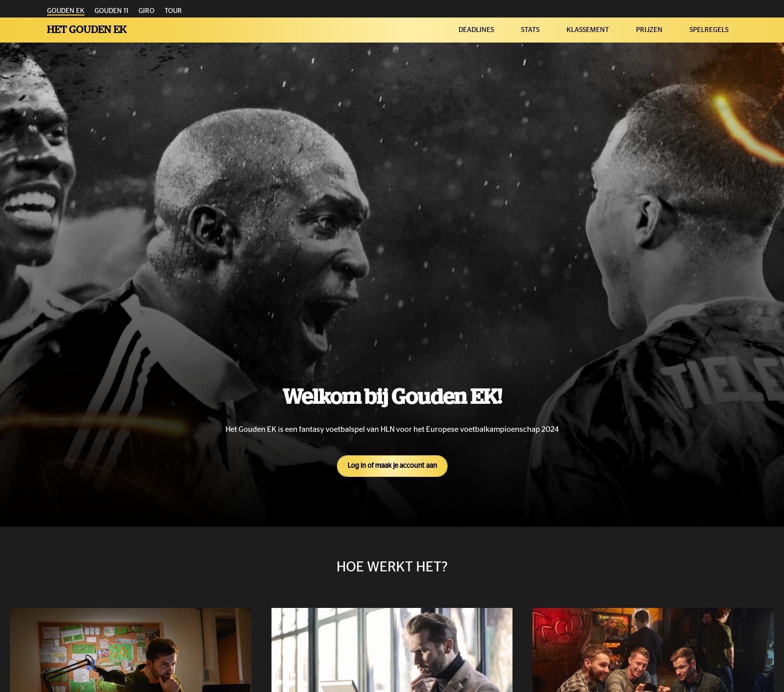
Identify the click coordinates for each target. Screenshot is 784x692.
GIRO (146, 11)
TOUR (173, 11)
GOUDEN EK (66, 11)
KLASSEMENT (588, 30)
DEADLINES (476, 30)
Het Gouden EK (87, 30)
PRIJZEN (649, 30)
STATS (530, 30)
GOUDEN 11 (111, 11)
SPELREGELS (709, 30)
